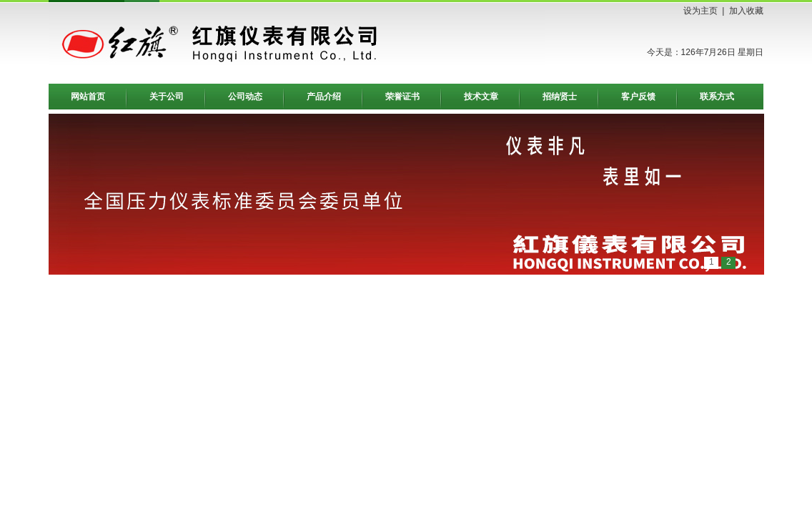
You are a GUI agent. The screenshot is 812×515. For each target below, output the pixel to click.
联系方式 (717, 97)
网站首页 (88, 97)
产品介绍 (324, 97)
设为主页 (700, 11)
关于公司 (167, 97)
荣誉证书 (402, 97)
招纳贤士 (560, 97)
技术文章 (481, 97)
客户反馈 (638, 97)
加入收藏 (746, 11)
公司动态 (245, 97)
